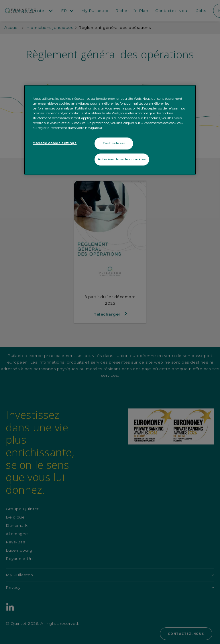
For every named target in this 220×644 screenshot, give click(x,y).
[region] (110, 130)
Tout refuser (114, 143)
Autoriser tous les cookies (122, 159)
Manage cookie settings (55, 143)
